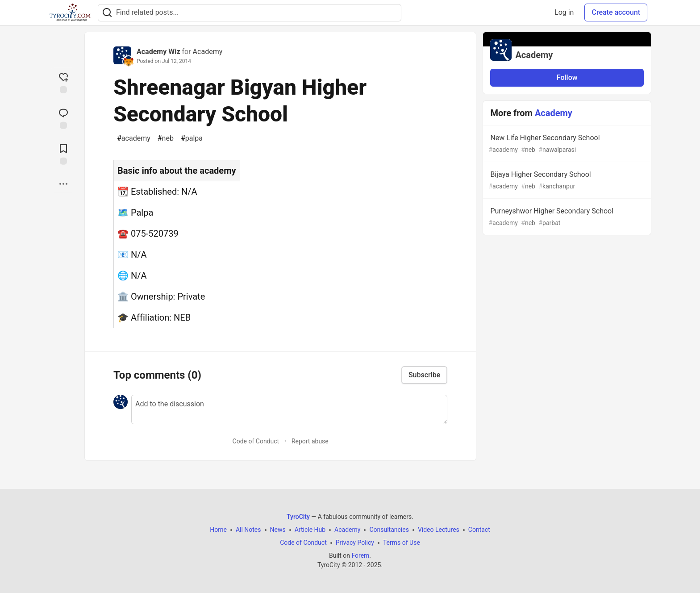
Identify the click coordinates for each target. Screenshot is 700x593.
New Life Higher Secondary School (566, 144)
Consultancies (389, 530)
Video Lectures (439, 530)
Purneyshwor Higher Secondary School (566, 217)
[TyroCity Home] (70, 13)
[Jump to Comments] (63, 118)
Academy (208, 52)
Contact (479, 530)
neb (166, 138)
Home (218, 530)
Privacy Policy (355, 543)
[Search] (107, 13)
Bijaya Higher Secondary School (566, 181)
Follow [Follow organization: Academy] (567, 77)
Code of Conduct (256, 441)
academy (134, 138)
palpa (192, 138)
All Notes (248, 530)
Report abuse (310, 441)
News (278, 530)
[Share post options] (63, 184)
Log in (564, 12)
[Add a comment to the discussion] (289, 409)
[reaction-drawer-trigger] (63, 82)
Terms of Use (402, 543)
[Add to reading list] (63, 154)
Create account (616, 12)
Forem (360, 555)
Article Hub (310, 530)
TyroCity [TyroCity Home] (298, 517)
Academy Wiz (158, 52)
